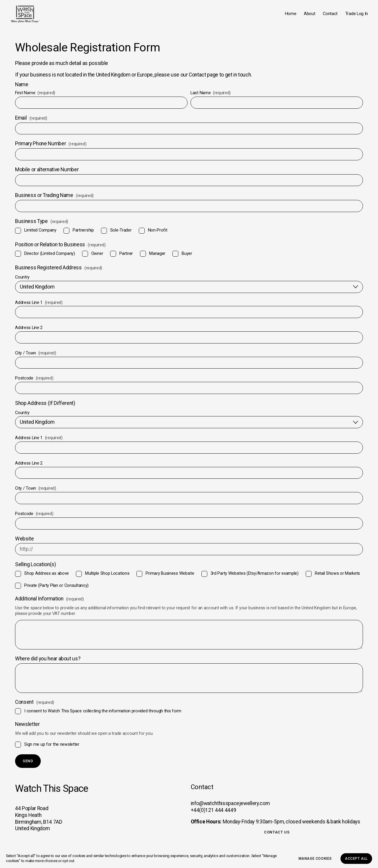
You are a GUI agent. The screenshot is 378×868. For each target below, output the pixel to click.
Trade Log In (351, 16)
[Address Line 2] (189, 342)
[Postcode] (189, 393)
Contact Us (277, 832)
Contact (325, 16)
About (305, 16)
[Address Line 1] (189, 317)
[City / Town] (189, 368)
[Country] (189, 292)
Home (285, 16)
